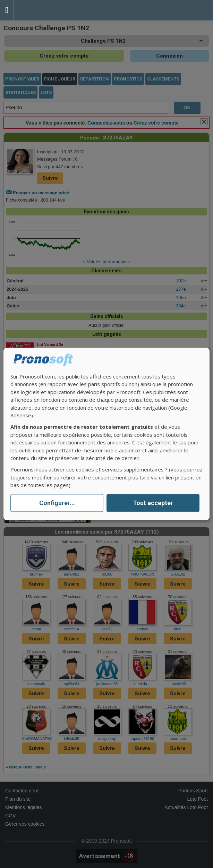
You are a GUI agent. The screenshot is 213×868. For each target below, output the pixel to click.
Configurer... (57, 503)
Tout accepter (153, 503)
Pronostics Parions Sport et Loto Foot (45, 10)
